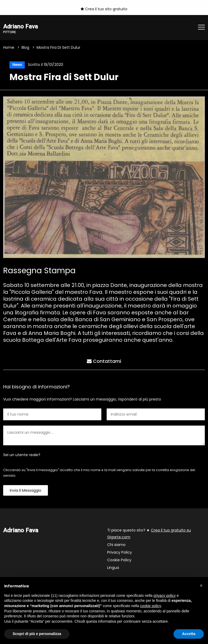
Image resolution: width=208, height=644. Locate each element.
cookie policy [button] (151, 606)
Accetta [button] (189, 634)
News (17, 65)
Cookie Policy (119, 560)
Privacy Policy (120, 553)
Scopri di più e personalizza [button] (37, 634)
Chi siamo (116, 545)
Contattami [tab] (104, 361)
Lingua (113, 568)
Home (9, 47)
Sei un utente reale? (22, 455)
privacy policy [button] (165, 596)
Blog (25, 47)
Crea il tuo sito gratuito (104, 9)
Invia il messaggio (26, 491)
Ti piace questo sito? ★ (149, 534)
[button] (201, 586)
